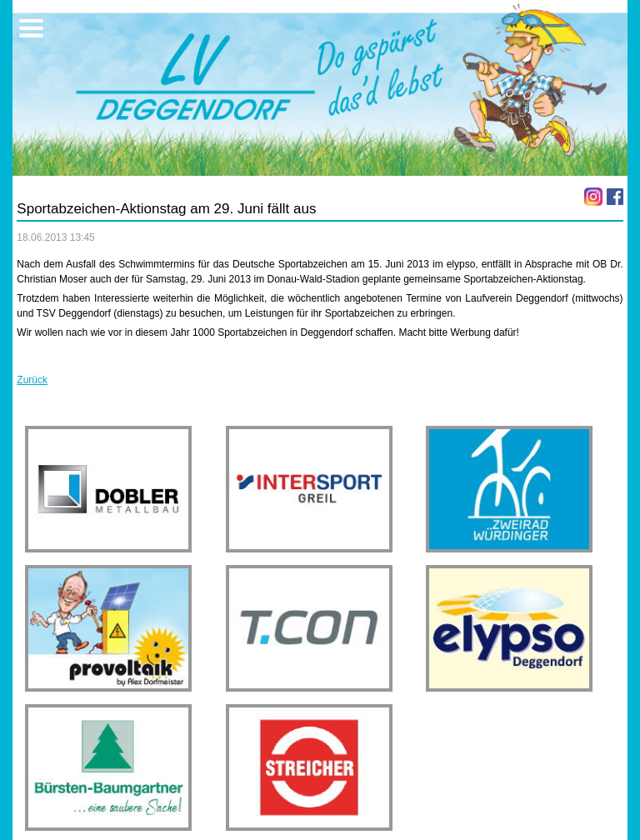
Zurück (32, 380)
